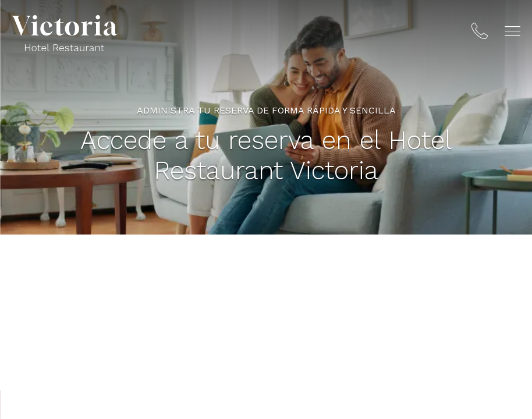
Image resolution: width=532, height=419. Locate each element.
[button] (513, 31)
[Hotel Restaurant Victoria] (65, 33)
